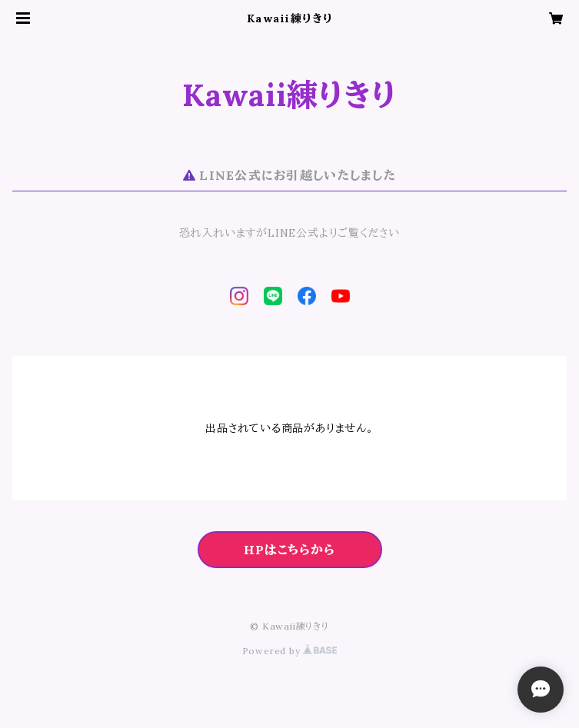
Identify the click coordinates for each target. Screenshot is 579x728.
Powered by (290, 651)
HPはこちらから (289, 550)
